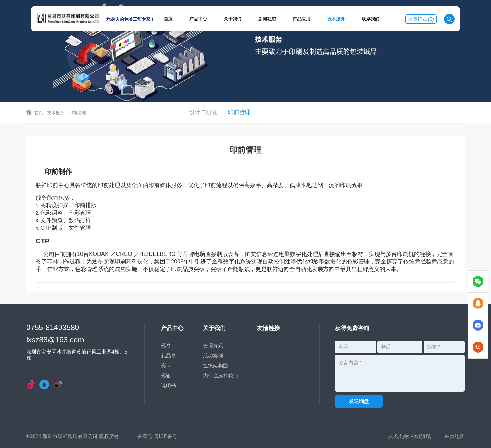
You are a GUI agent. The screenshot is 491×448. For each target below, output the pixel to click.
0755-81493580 (53, 327)
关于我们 (233, 19)
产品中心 (198, 19)
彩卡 (166, 366)
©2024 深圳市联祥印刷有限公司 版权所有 (73, 436)
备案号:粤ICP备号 (157, 436)
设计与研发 (203, 112)
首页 (168, 19)
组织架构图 (215, 366)
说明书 (168, 386)
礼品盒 (168, 356)
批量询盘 (421, 19)
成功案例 (213, 356)
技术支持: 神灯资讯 (409, 436)
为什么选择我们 (220, 376)
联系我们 (370, 19)
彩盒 (166, 346)
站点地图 (455, 436)
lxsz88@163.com (55, 340)
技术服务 (336, 19)
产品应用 (302, 19)
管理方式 (213, 346)
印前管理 (77, 113)
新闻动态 (267, 19)
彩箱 (166, 376)
